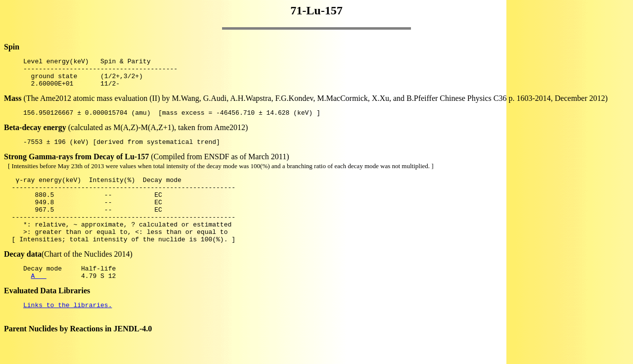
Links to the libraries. (68, 331)
